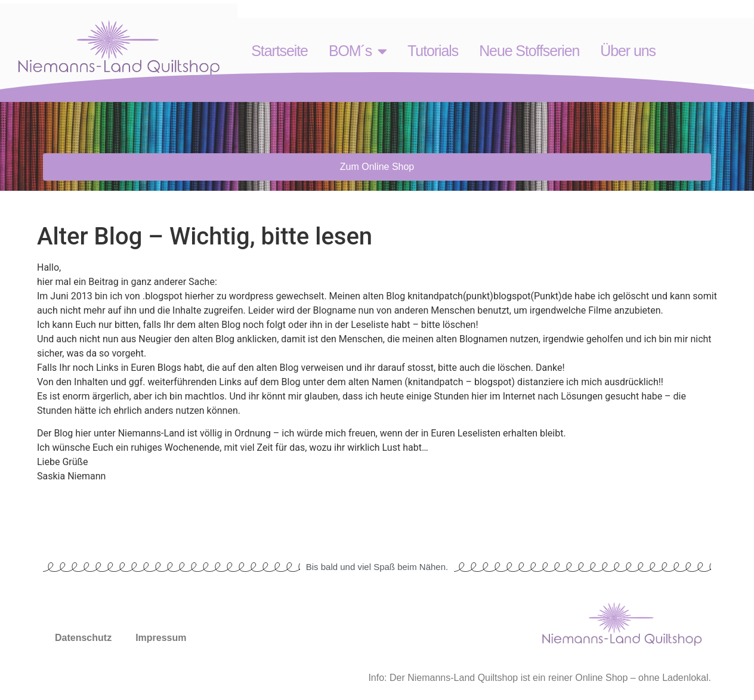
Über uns (628, 51)
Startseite (279, 51)
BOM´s (358, 51)
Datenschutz (83, 638)
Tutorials (433, 51)
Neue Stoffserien (529, 51)
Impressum (161, 638)
